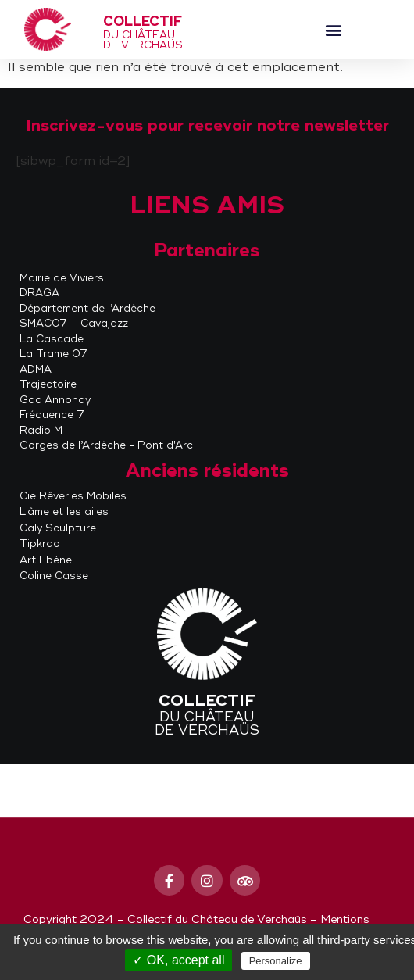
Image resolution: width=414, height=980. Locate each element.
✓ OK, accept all (178, 960)
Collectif (143, 21)
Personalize (276, 961)
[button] (333, 29)
